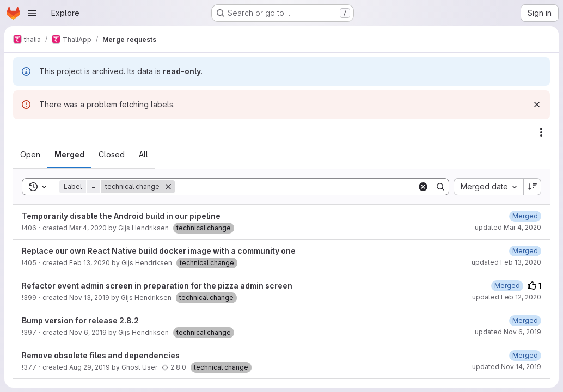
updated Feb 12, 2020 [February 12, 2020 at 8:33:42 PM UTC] (507, 297)
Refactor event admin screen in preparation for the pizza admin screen (157, 286)
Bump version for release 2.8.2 (80, 320)
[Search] (296, 187)
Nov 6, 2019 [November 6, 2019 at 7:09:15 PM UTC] (88, 332)
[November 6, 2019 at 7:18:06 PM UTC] (525, 320)
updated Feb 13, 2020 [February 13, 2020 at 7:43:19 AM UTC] (506, 262)
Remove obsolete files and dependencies (101, 355)
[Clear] (423, 187)
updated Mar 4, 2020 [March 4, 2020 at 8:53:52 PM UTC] (508, 227)
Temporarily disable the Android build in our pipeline (121, 216)
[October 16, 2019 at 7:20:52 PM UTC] (525, 355)
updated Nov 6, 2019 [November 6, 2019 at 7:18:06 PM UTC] (508, 332)
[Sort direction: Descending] (533, 187)
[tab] (30, 155)
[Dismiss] (537, 105)
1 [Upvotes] (534, 286)
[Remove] (168, 187)
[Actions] (541, 132)
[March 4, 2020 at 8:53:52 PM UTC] (525, 216)
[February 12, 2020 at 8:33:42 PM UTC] (507, 286)
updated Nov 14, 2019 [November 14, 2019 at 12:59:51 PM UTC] (507, 367)
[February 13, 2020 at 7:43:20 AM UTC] (525, 251)
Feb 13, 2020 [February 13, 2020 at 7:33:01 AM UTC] (90, 263)
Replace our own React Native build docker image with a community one (159, 251)
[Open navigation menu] (32, 13)
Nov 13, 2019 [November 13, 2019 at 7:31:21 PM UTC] (89, 298)
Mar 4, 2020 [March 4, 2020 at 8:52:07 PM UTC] (88, 228)
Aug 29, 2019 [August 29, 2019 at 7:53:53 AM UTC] (90, 367)
